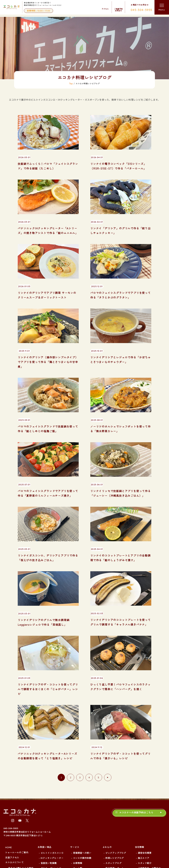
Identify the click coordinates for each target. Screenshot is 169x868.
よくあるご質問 (16, 828)
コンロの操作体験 (82, 795)
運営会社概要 (145, 790)
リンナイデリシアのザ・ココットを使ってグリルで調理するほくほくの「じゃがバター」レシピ (48, 626)
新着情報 (13, 818)
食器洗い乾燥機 (49, 800)
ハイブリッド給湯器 (51, 825)
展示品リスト (15, 833)
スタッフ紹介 (145, 800)
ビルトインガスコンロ (52, 790)
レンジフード (48, 815)
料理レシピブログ (115, 795)
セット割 (78, 805)
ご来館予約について (18, 813)
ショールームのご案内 (17, 790)
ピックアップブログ (116, 790)
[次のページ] (108, 715)
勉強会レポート (113, 810)
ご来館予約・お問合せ (149, 805)
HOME (8, 784)
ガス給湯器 (46, 820)
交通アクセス (12, 795)
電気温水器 (46, 836)
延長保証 (78, 810)
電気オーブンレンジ (51, 810)
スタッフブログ (113, 800)
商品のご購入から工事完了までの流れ (21, 807)
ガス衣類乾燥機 (49, 846)
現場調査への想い (82, 790)
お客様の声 (14, 823)
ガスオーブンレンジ (51, 805)
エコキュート (48, 831)
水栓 (43, 841)
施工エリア (144, 795)
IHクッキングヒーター (52, 795)
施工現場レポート (115, 805)
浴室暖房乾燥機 (49, 851)
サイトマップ (145, 810)
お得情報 (78, 800)
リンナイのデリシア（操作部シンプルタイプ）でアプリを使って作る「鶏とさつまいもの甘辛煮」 (48, 299)
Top (71, 21)
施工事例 (75, 818)
